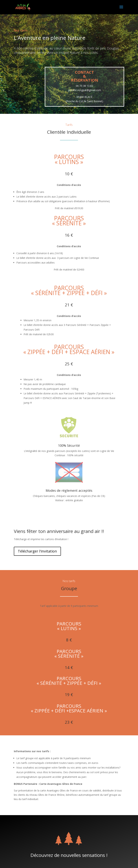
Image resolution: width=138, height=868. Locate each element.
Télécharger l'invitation (37, 551)
